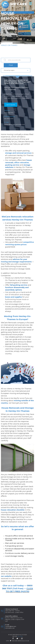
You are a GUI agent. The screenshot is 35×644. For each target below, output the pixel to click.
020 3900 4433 (9, 119)
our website (6, 576)
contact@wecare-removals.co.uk (14, 124)
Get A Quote (11, 105)
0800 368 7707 (9, 113)
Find (11, 65)
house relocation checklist (13, 510)
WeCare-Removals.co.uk (20, 641)
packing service (12, 165)
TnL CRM (20, 636)
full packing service (19, 285)
